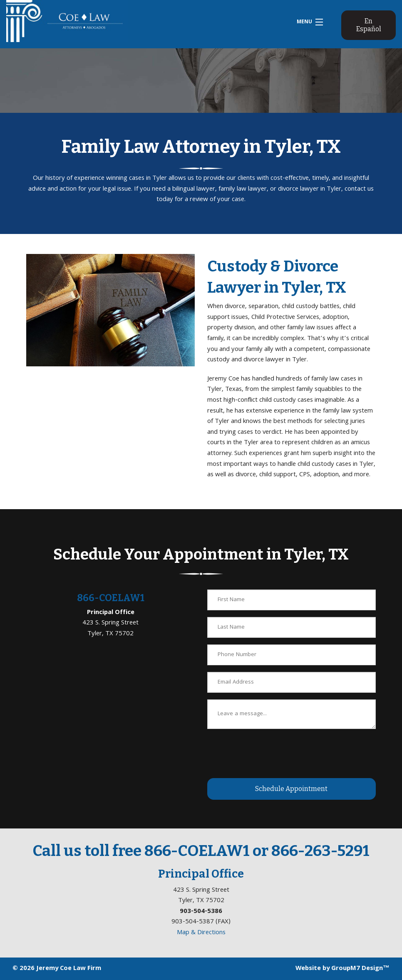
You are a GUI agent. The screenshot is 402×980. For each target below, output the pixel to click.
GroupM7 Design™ (360, 969)
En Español (369, 25)
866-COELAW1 (111, 598)
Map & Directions (201, 933)
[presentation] (270, 752)
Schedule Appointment (291, 789)
